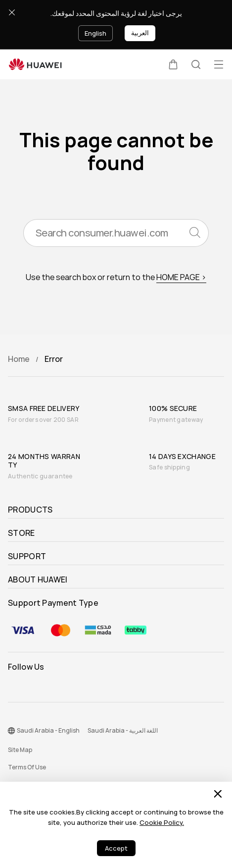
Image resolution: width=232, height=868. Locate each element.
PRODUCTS (30, 510)
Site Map (20, 750)
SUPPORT (27, 557)
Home (19, 359)
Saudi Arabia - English (48, 731)
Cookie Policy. (162, 823)
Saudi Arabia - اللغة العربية (123, 731)
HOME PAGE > (181, 277)
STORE (22, 533)
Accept (116, 848)
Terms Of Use (27, 767)
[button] (173, 64)
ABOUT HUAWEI (38, 580)
